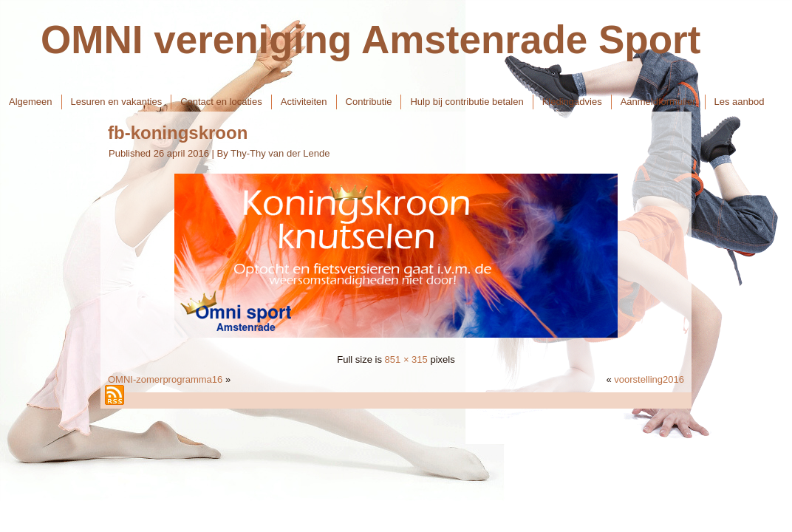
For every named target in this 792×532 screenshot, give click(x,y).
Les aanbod (740, 102)
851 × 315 (406, 359)
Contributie (369, 102)
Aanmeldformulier (658, 102)
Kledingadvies (572, 102)
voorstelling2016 (649, 379)
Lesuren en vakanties (117, 102)
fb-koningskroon (178, 133)
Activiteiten (304, 102)
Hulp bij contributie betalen (467, 102)
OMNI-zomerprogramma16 (165, 379)
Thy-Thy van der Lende (280, 153)
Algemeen (31, 102)
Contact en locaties (221, 102)
